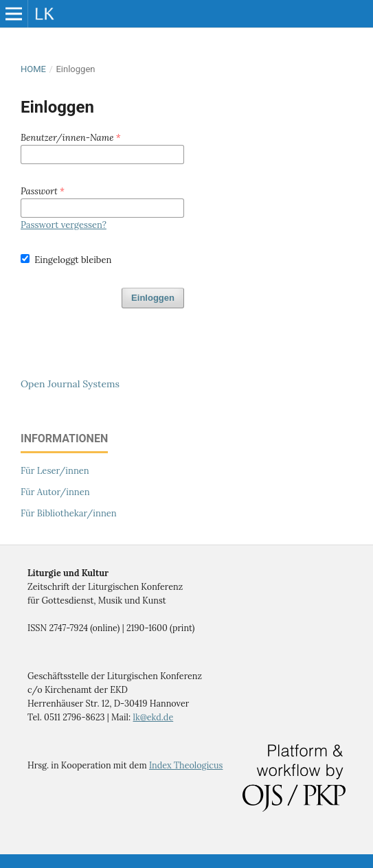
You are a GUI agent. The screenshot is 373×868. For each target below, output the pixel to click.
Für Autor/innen (55, 492)
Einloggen (153, 298)
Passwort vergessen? (64, 225)
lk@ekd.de (154, 717)
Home (33, 69)
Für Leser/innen (55, 471)
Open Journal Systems (70, 384)
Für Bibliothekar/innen (69, 513)
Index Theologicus (186, 765)
